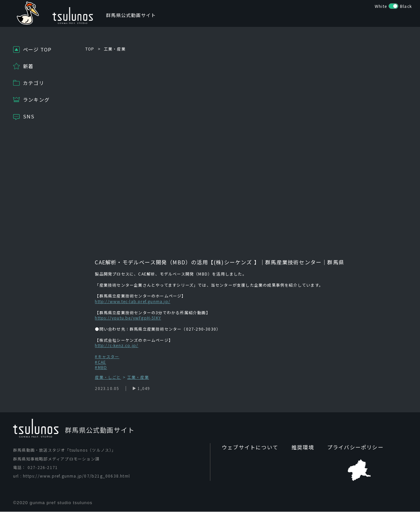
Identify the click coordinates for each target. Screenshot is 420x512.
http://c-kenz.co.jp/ (116, 345)
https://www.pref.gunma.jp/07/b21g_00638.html (76, 476)
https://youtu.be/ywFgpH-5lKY (128, 318)
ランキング (36, 100)
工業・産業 (115, 49)
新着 (28, 66)
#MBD (101, 367)
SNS (29, 116)
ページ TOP (37, 49)
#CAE (100, 362)
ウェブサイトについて (247, 448)
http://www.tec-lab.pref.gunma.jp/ (133, 301)
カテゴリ (34, 83)
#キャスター (107, 356)
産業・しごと (108, 377)
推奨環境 (295, 448)
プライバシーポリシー (343, 448)
